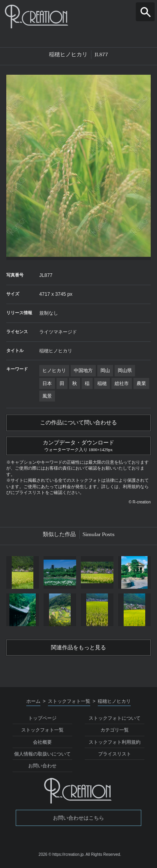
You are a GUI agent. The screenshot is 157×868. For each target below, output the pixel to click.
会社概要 (42, 742)
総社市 (122, 383)
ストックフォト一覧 (42, 730)
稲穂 (102, 383)
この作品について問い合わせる (78, 423)
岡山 (105, 370)
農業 (141, 383)
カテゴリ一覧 (115, 730)
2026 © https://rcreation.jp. (61, 854)
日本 (47, 383)
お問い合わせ (42, 766)
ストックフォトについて (115, 718)
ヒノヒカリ (54, 370)
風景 (47, 396)
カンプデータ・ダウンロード (78, 445)
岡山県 (125, 370)
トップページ (42, 718)
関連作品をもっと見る (78, 648)
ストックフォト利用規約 (115, 742)
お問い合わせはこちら (78, 818)
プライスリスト (115, 754)
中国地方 (83, 370)
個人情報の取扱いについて (42, 754)
